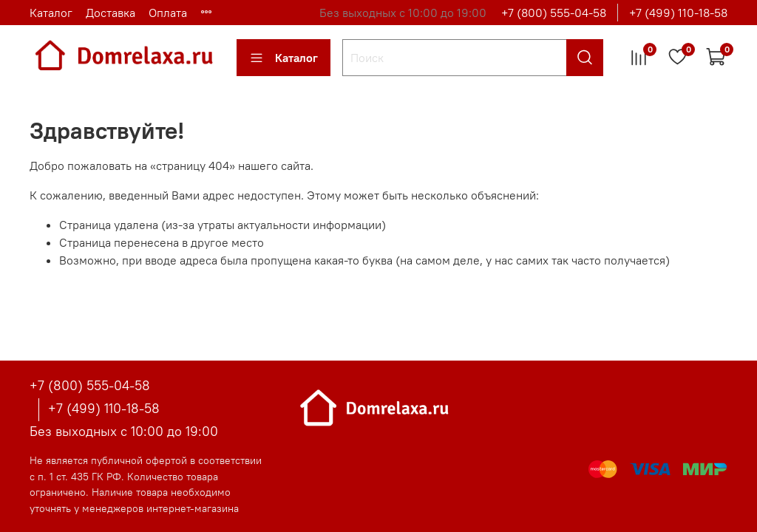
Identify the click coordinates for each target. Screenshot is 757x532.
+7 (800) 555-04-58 (554, 13)
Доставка (111, 13)
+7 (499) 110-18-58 (678, 13)
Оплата (168, 13)
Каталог (51, 13)
